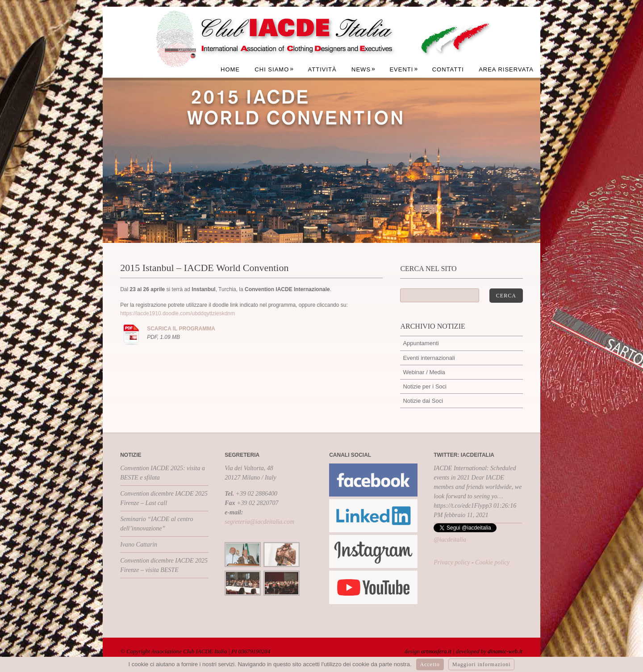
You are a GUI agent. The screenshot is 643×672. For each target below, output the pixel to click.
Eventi (404, 69)
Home (230, 69)
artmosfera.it (436, 651)
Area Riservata (506, 69)
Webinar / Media (424, 372)
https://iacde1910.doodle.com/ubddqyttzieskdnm (177, 313)
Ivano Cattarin (139, 545)
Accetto (430, 664)
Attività (322, 69)
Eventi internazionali (429, 358)
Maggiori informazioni (482, 664)
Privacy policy (452, 562)
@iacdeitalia (450, 540)
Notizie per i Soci (425, 386)
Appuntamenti (421, 343)
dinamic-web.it (505, 651)
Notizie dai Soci (423, 401)
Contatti (448, 69)
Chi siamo (274, 69)
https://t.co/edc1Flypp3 (463, 506)
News (363, 69)
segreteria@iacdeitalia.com (259, 522)
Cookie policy (492, 562)
